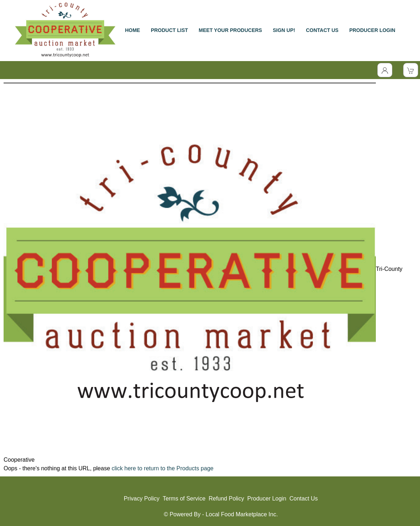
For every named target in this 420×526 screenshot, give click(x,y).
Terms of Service (184, 499)
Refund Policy (226, 499)
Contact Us (304, 499)
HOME (132, 30)
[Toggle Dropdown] (385, 70)
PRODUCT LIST (169, 30)
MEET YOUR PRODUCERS (230, 30)
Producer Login (267, 499)
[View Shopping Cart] (411, 70)
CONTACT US (322, 30)
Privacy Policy (142, 499)
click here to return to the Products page (163, 468)
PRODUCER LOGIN (372, 30)
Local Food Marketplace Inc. (242, 514)
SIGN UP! (284, 30)
